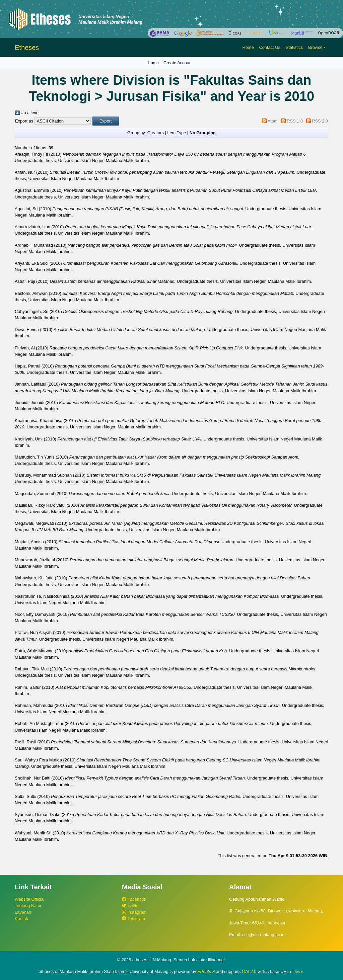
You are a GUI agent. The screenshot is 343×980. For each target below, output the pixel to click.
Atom (273, 121)
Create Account (178, 63)
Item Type (177, 133)
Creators (156, 133)
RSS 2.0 (320, 121)
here (299, 972)
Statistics (294, 47)
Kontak (21, 919)
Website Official (29, 899)
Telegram (133, 919)
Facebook (134, 899)
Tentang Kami (28, 906)
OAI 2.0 (249, 971)
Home (248, 47)
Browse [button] (315, 47)
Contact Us (270, 47)
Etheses (27, 48)
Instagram (134, 912)
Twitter (131, 906)
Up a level (30, 113)
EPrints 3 (206, 971)
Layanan (23, 912)
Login (154, 63)
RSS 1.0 (295, 121)
